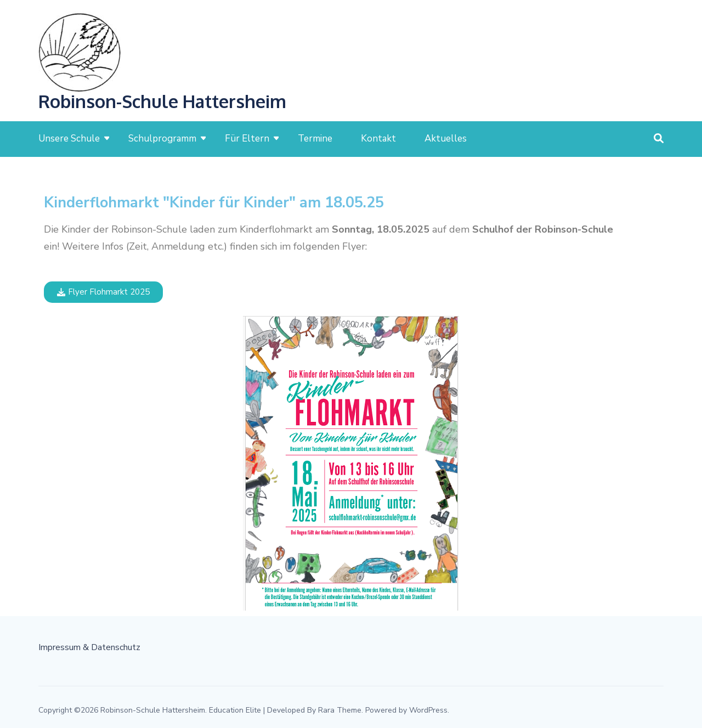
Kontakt (378, 139)
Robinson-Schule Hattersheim (162, 101)
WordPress (428, 710)
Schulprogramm (162, 139)
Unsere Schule (69, 139)
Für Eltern (247, 139)
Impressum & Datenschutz (89, 647)
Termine (315, 139)
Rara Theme (340, 710)
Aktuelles (446, 139)
